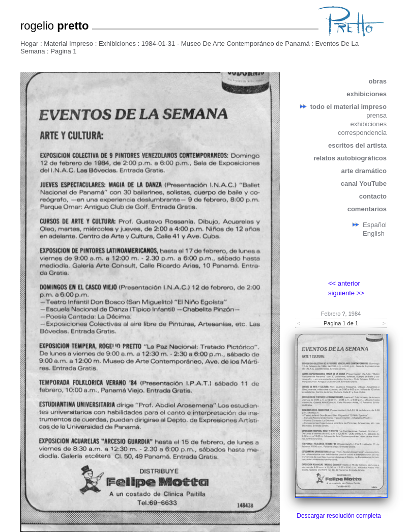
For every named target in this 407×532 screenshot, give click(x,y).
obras (378, 81)
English (374, 233)
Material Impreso (68, 44)
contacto (373, 196)
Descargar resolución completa (339, 516)
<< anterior (344, 283)
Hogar (29, 44)
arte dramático (364, 171)
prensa (376, 115)
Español (375, 225)
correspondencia (362, 133)
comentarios (367, 209)
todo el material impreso (348, 107)
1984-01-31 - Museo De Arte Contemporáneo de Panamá (226, 44)
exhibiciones (367, 94)
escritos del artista (357, 145)
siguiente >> (346, 293)
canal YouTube (364, 184)
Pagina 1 (63, 51)
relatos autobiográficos (350, 158)
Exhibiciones (117, 44)
